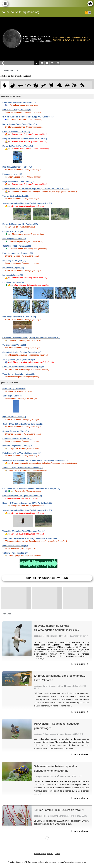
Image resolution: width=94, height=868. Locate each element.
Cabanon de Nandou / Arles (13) (16, 132)
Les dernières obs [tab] (10, 70)
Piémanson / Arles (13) (12, 174)
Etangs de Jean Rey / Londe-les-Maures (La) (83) (23, 367)
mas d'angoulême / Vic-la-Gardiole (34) (19, 317)
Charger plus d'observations (47, 578)
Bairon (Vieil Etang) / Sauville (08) (17, 110)
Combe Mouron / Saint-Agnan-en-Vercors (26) (22, 496)
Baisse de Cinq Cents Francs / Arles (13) (20, 124)
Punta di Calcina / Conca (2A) (15, 546)
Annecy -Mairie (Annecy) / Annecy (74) (19, 360)
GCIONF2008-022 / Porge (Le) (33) (17, 246)
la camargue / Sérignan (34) (14, 261)
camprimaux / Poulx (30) (13, 231)
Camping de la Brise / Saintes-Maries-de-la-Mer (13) (25, 139)
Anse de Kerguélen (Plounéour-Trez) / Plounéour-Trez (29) (27, 203)
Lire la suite (80, 664)
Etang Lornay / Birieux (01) (14, 389)
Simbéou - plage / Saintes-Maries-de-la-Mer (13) (23, 468)
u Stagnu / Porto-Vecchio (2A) (15, 553)
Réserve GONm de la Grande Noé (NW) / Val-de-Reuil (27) (27, 503)
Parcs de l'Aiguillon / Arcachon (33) (18, 253)
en (90, 12)
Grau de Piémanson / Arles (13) (16, 431)
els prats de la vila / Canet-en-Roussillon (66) (22, 352)
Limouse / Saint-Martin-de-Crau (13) (18, 439)
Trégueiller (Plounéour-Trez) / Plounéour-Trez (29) (24, 531)
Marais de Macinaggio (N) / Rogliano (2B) (20, 224)
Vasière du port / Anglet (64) (14, 345)
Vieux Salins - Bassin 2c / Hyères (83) (18, 374)
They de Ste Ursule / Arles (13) (15, 196)
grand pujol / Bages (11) (13, 396)
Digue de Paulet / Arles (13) (14, 417)
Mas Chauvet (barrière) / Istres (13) (17, 167)
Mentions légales (40, 854)
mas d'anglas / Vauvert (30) (14, 239)
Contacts (50, 854)
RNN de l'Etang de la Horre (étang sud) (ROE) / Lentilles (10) (28, 117)
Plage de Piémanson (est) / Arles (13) (18, 182)
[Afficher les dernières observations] (15, 76)
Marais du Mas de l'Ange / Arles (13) (18, 146)
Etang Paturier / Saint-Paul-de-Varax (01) (20, 102)
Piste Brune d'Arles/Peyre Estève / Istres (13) (22, 453)
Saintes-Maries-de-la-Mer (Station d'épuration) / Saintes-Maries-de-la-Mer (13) (36, 189)
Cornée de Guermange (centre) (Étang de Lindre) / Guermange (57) (31, 338)
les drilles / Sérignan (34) (13, 268)
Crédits (57, 854)
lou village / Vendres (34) (13, 282)
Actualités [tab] (7, 614)
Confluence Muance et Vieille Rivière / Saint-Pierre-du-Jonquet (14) (31, 488)
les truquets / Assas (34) (13, 275)
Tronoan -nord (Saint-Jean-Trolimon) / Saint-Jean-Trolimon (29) (30, 538)
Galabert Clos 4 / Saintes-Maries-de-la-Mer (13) (23, 424)
